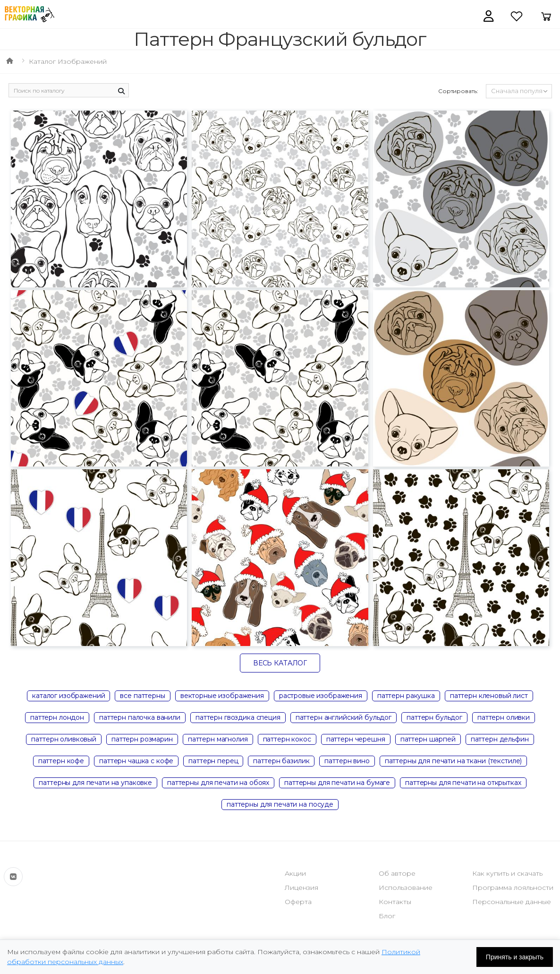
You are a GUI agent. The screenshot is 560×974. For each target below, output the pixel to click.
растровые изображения (321, 696)
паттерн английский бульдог (344, 717)
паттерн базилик (281, 761)
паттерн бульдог (434, 717)
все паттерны (142, 696)
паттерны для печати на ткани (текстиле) (454, 761)
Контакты (395, 902)
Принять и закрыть (515, 957)
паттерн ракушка (406, 696)
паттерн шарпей (428, 739)
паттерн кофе (61, 761)
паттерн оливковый (64, 739)
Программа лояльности (513, 888)
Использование (406, 888)
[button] (488, 16)
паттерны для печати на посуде (280, 804)
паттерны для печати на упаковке (95, 783)
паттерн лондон (57, 717)
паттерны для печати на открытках (463, 783)
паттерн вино (347, 761)
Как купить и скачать (507, 873)
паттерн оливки (504, 717)
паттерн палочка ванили (140, 717)
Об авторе (397, 873)
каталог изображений (68, 696)
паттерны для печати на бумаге (337, 783)
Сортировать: (458, 91)
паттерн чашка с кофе (136, 761)
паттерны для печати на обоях (218, 783)
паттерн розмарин (142, 739)
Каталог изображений (68, 61)
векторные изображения (222, 696)
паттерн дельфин (500, 739)
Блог (387, 916)
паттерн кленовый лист (489, 696)
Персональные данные (512, 902)
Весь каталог (280, 663)
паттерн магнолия (218, 739)
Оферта (298, 902)
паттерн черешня (356, 739)
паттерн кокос (287, 739)
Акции (295, 873)
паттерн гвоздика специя (238, 717)
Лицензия (301, 888)
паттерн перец (213, 761)
